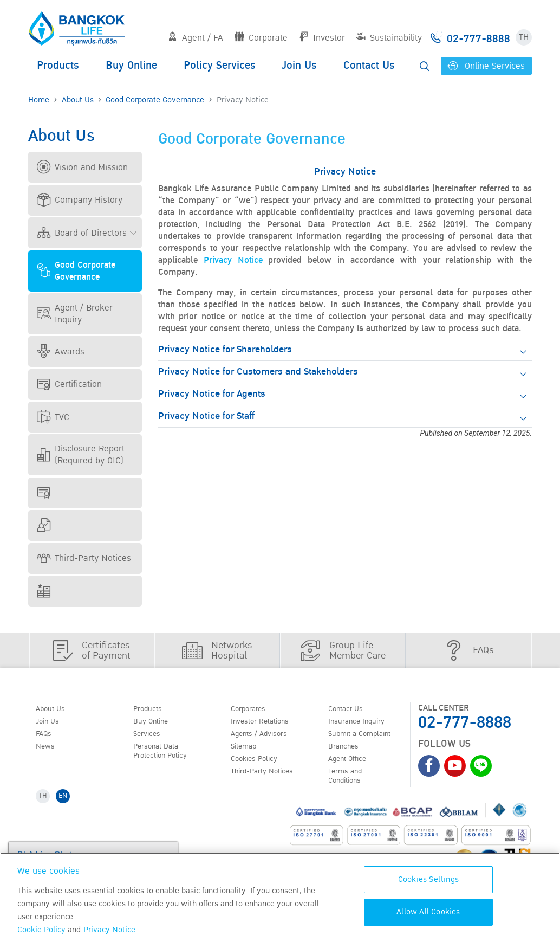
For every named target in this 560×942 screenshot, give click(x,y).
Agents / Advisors (265, 737)
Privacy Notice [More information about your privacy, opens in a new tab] (109, 930)
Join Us (299, 66)
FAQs (46, 737)
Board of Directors (82, 233)
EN (67, 806)
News (48, 751)
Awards (61, 352)
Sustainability (389, 38)
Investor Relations (266, 723)
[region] (280, 897)
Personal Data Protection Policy (165, 756)
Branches (347, 751)
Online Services (486, 66)
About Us (78, 100)
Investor (322, 38)
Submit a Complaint (366, 737)
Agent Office (352, 765)
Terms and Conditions (349, 783)
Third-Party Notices (84, 558)
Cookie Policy (41, 930)
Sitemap (247, 751)
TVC (53, 417)
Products (58, 66)
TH (524, 37)
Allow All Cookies (428, 912)
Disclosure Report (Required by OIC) (81, 455)
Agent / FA (196, 38)
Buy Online (131, 66)
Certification (69, 384)
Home (39, 100)
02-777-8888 (465, 723)
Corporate (261, 38)
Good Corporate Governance (155, 100)
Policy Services (220, 66)
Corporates (252, 709)
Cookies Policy (259, 765)
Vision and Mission (82, 167)
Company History (80, 200)
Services (150, 737)
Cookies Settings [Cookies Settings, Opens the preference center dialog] (428, 879)
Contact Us (369, 66)
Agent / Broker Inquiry (75, 314)
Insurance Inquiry (363, 723)
